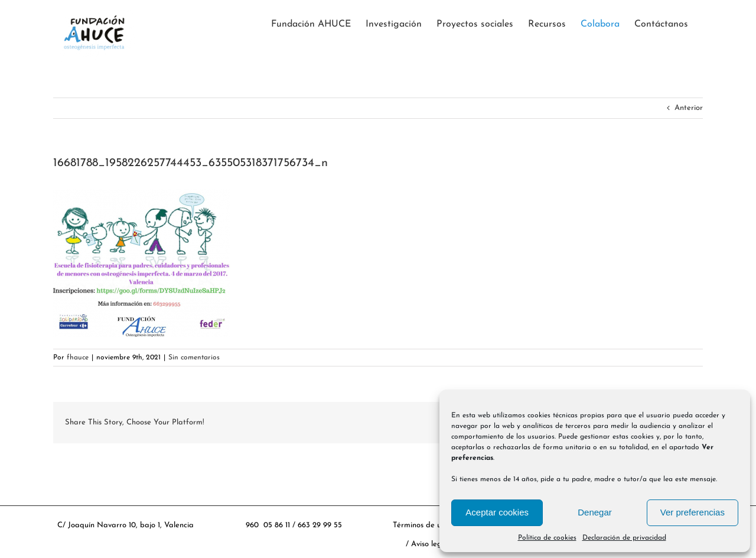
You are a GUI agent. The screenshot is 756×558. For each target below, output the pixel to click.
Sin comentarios (194, 358)
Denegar (595, 512)
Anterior (689, 108)
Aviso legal (431, 544)
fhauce (78, 358)
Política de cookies (547, 538)
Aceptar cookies (497, 512)
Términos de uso (421, 525)
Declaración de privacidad (624, 538)
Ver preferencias (693, 512)
